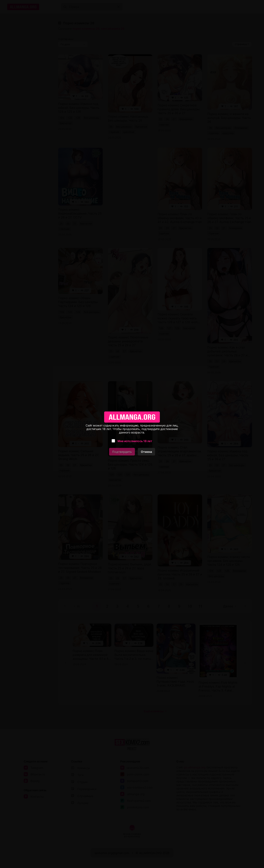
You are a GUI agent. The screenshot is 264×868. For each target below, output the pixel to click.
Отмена (146, 452)
